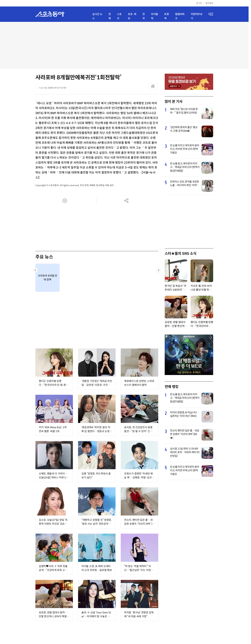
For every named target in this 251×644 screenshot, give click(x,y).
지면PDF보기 (197, 16)
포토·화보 (132, 16)
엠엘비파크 (180, 16)
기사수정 (54, 89)
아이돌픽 (155, 16)
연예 (110, 16)
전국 (144, 16)
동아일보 (209, 3)
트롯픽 (167, 16)
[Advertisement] (124, 45)
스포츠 (119, 16)
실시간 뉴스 (97, 16)
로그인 (199, 3)
